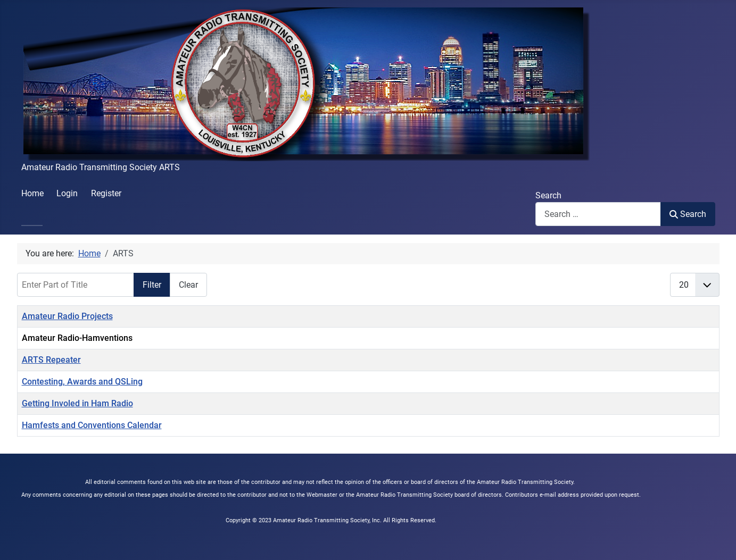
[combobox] (598, 214)
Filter (152, 285)
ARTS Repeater (51, 360)
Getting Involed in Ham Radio (77, 403)
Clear (188, 285)
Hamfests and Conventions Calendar (92, 425)
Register (106, 193)
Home (32, 193)
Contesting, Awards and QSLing (82, 382)
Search (548, 195)
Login (67, 193)
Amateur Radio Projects (67, 316)
